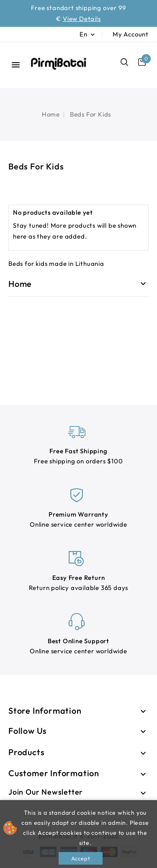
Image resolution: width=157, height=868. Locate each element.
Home (20, 284)
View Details (82, 19)
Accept (81, 858)
